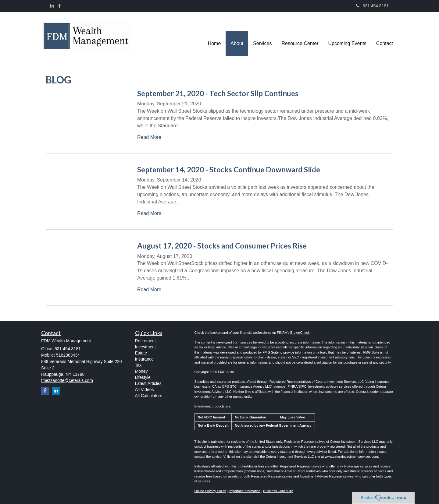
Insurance (144, 359)
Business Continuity (278, 491)
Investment (145, 347)
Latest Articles (148, 383)
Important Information (245, 491)
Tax (138, 365)
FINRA (293, 386)
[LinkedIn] (52, 6)
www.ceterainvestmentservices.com (351, 456)
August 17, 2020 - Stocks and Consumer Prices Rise (222, 246)
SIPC (302, 386)
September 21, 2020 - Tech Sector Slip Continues (218, 93)
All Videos (145, 389)
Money (141, 371)
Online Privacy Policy (210, 491)
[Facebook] (59, 6)
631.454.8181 (372, 6)
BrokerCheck (300, 333)
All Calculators (149, 396)
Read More (149, 137)
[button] (237, 37)
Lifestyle (143, 377)
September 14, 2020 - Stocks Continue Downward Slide (229, 169)
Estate (141, 353)
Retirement (145, 341)
